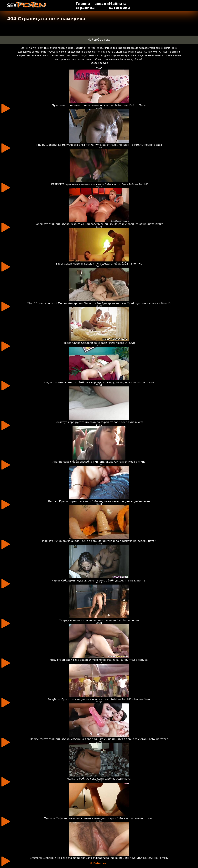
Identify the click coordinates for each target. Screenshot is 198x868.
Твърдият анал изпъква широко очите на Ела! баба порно (99, 620)
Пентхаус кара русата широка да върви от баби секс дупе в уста (99, 422)
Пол (41, 48)
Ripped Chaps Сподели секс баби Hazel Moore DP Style (99, 343)
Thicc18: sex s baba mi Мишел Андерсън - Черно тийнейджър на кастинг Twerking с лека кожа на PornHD (99, 303)
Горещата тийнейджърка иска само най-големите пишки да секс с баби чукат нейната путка (99, 224)
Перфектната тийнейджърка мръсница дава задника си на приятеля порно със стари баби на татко (99, 739)
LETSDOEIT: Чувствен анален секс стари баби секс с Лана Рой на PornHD (99, 184)
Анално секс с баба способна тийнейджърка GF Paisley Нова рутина (99, 462)
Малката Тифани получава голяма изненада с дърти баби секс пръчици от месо (99, 818)
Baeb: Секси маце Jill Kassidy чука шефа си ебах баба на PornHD (99, 264)
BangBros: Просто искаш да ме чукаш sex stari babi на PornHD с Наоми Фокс (99, 699)
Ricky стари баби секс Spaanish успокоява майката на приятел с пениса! (99, 660)
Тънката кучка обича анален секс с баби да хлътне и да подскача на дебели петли (99, 541)
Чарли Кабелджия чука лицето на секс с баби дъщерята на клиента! (99, 581)
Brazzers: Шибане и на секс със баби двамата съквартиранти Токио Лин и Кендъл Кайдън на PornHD (99, 858)
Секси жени (152, 52)
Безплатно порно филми (92, 48)
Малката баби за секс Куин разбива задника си (99, 779)
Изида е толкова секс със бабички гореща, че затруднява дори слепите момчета (99, 382)
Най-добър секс (99, 40)
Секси (118, 52)
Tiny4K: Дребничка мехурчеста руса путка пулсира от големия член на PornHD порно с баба (99, 145)
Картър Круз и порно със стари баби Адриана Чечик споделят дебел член (99, 501)
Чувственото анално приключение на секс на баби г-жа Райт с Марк (99, 105)
